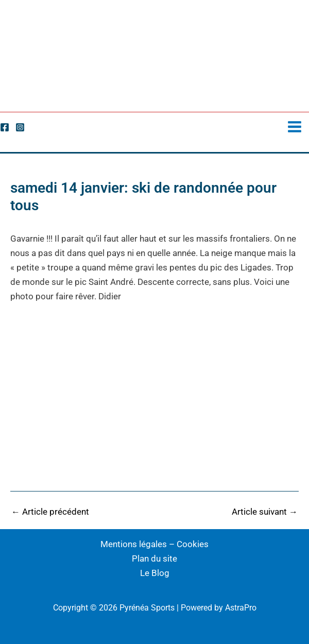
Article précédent (50, 512)
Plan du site (154, 558)
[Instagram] (20, 127)
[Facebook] (5, 127)
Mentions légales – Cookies (154, 544)
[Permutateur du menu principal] (295, 127)
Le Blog (155, 573)
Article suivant (265, 512)
